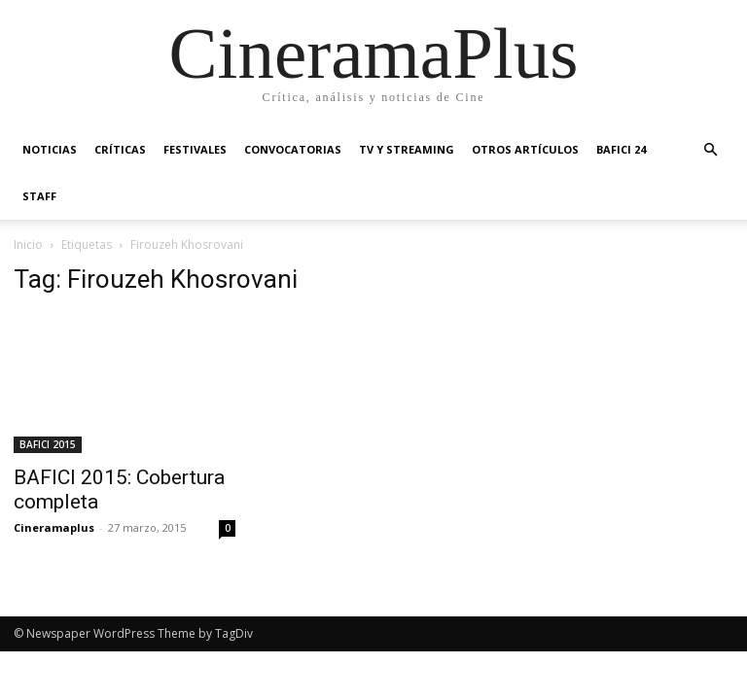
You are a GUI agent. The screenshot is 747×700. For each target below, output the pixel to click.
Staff (39, 196)
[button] (710, 150)
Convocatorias (293, 149)
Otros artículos (525, 149)
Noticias (50, 149)
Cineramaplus (54, 527)
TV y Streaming (407, 149)
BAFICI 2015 (48, 444)
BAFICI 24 (621, 149)
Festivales (195, 149)
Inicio (28, 245)
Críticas (120, 149)
